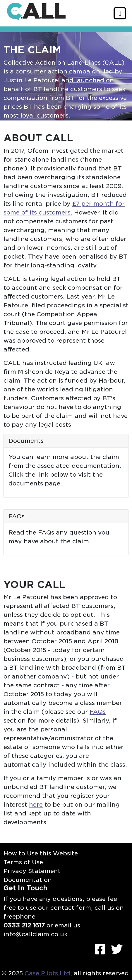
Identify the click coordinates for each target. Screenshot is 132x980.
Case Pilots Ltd (47, 973)
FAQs (98, 712)
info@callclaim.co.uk (36, 934)
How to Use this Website (41, 853)
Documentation (28, 880)
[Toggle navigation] (120, 13)
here (36, 805)
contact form (71, 908)
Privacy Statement (32, 871)
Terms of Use (23, 862)
